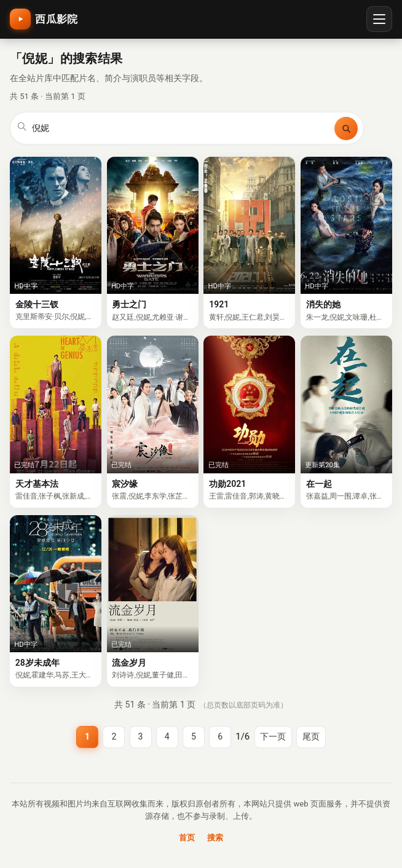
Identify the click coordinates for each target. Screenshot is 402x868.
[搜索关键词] (181, 128)
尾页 (311, 736)
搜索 (215, 838)
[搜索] (346, 128)
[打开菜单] (379, 19)
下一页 (273, 736)
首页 (187, 838)
